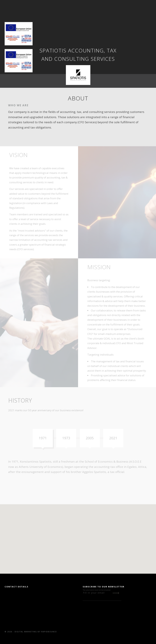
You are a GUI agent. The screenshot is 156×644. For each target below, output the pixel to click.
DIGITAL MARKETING (26, 632)
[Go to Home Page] (78, 75)
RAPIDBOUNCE (49, 632)
